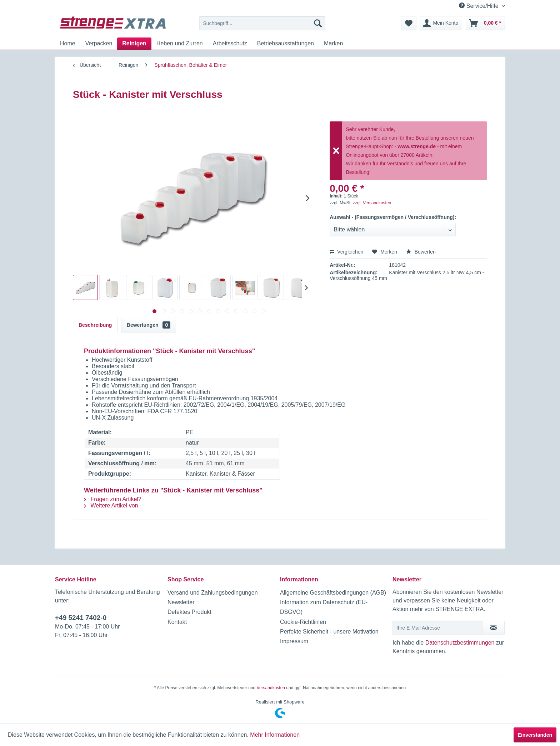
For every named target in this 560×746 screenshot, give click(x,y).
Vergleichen (346, 252)
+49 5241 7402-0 (81, 618)
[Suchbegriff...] (262, 23)
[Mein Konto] (441, 23)
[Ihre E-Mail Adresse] (437, 628)
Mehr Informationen (275, 735)
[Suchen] (318, 23)
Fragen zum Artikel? (113, 499)
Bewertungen (149, 325)
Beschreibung (95, 325)
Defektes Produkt (189, 612)
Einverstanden (535, 735)
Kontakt (177, 622)
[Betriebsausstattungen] (286, 44)
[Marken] (333, 44)
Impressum (294, 641)
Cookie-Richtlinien (303, 622)
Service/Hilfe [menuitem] (479, 6)
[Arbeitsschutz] (230, 44)
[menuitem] (262, 23)
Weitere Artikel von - (113, 505)
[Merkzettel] (409, 23)
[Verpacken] (99, 44)
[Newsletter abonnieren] (493, 628)
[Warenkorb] (485, 23)
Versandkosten (271, 688)
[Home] (68, 44)
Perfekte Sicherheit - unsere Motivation (329, 632)
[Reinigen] (134, 44)
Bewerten (421, 252)
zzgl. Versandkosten (372, 203)
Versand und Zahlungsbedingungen (213, 593)
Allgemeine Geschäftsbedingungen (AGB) (333, 593)
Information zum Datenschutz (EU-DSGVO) (324, 607)
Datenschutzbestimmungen (460, 643)
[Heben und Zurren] (180, 44)
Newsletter (181, 602)
